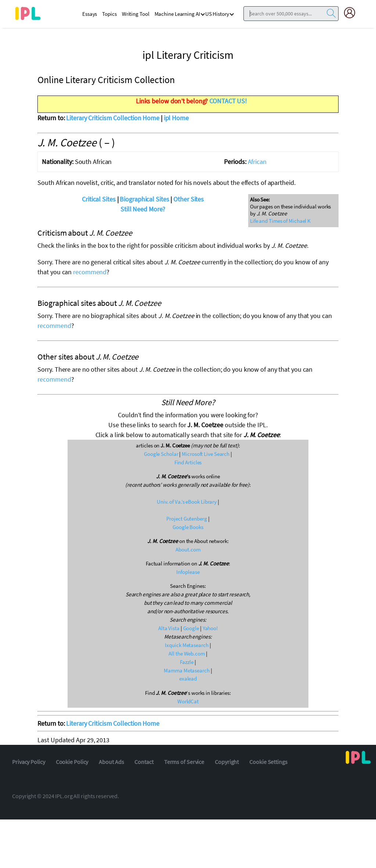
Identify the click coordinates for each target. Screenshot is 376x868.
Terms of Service (184, 762)
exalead (188, 678)
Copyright (227, 762)
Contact (144, 762)
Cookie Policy (72, 762)
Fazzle (187, 662)
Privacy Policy (29, 762)
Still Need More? (143, 209)
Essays (90, 14)
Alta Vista (169, 628)
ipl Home (176, 118)
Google (191, 628)
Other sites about (88, 357)
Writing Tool (136, 14)
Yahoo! (210, 628)
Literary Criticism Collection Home (113, 118)
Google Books (188, 527)
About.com (188, 549)
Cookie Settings (268, 762)
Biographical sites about (99, 303)
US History (217, 14)
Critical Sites (99, 199)
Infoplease (188, 572)
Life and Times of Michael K (280, 221)
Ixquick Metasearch (187, 645)
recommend (90, 272)
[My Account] (352, 13)
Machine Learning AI (177, 14)
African (257, 162)
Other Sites (189, 199)
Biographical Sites (144, 199)
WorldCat (188, 701)
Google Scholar (161, 454)
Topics (109, 14)
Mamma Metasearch (187, 670)
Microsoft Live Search (206, 454)
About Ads (111, 762)
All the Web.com (187, 653)
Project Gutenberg (187, 519)
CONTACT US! (228, 101)
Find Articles (188, 462)
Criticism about (85, 233)
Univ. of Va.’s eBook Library (187, 502)
